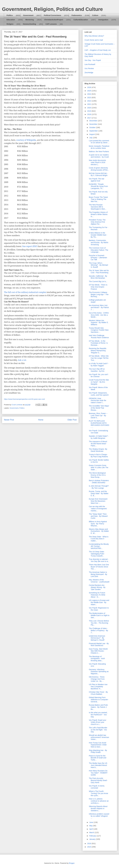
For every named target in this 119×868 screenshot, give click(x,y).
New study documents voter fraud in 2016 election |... (97, 162)
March (92, 832)
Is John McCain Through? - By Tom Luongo (99, 487)
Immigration (103, 20)
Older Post (72, 420)
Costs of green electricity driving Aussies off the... (99, 169)
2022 (89, 101)
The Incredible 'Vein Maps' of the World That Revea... (99, 408)
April (91, 829)
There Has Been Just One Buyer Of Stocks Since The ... (99, 567)
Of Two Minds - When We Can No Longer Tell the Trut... (99, 358)
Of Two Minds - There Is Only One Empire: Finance (98, 287)
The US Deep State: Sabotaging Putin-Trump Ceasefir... (97, 554)
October (93, 127)
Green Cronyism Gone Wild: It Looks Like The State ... (99, 467)
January (93, 839)
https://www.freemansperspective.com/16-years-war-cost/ (24, 399)
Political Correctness (52, 15)
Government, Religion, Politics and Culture (52, 9)
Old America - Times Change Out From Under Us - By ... (97, 679)
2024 (89, 94)
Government (28, 15)
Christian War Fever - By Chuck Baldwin (98, 693)
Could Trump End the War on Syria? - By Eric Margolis (99, 382)
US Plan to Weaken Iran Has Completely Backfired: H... (98, 687)
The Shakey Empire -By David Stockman (98, 450)
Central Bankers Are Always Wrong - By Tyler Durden (97, 587)
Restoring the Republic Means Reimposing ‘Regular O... (98, 351)
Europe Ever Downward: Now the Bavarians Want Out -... (98, 501)
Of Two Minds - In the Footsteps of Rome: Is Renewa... (98, 343)
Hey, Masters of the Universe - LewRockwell (99, 581)
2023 (89, 98)
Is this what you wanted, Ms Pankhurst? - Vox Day (98, 715)
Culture (95, 15)
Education (11, 20)
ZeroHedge (89, 73)
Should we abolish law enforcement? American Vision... (99, 737)
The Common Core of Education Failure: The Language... (99, 250)
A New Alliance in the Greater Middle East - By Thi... (98, 235)
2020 (89, 108)
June (91, 822)
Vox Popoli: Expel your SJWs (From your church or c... (98, 722)
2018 (89, 114)
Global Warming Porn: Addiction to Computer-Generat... (99, 700)
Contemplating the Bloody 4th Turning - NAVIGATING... (99, 546)
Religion (10, 24)
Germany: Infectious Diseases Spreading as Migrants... (99, 672)
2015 (89, 847)
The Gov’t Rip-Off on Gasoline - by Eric (97, 370)
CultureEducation (81, 20)
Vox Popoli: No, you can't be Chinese (98, 375)
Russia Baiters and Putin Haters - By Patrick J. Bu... (98, 707)
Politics (10, 15)
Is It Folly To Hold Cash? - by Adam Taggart (99, 365)
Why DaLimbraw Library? (94, 36)
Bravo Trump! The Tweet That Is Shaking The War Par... (98, 199)
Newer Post (9, 420)
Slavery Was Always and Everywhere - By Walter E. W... (99, 531)
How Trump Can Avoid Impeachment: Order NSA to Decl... (98, 745)
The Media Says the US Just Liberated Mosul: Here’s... (98, 765)
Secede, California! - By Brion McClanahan (98, 277)
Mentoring (30, 20)
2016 (89, 843)
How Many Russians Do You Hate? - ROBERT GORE (98, 773)
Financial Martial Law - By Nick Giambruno (99, 645)
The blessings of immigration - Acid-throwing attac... (97, 659)
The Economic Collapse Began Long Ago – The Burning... (99, 294)
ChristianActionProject (54, 20)
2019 (89, 111)
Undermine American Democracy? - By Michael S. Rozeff (97, 638)
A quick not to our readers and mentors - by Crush (99, 156)
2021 (89, 104)
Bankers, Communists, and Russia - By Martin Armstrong (99, 242)
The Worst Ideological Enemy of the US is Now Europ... (97, 475)
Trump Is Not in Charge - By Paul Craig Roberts (98, 456)
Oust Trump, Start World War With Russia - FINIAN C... (98, 651)
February (93, 836)
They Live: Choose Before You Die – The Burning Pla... (99, 623)
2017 (89, 118)
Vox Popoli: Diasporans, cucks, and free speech (99, 394)
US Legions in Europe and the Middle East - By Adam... (99, 602)
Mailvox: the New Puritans (99, 151)
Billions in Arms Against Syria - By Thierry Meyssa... (98, 524)
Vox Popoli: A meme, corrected (97, 787)
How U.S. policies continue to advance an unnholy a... (99, 801)
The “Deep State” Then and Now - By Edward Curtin (98, 516)
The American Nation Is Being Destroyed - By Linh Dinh (98, 574)
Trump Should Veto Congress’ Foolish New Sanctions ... (99, 330)
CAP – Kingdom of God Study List (98, 50)
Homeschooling (29, 24)
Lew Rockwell (90, 64)
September (94, 131)
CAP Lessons (51, 24)
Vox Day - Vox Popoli (93, 60)
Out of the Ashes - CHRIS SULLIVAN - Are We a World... (99, 315)
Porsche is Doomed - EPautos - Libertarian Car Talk (98, 258)
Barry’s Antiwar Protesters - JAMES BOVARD (99, 482)
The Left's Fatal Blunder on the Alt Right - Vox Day (98, 730)
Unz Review (89, 68)
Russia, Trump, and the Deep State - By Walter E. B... (99, 493)
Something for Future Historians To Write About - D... (97, 595)
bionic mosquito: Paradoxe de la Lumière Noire (99, 147)
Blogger (72, 863)
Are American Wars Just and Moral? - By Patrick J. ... (99, 307)
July (91, 138)
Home (41, 420)
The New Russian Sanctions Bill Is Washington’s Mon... (98, 207)
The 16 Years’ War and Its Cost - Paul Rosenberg (99, 271)
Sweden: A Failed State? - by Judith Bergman (99, 437)
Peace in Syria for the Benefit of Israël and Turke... (98, 758)
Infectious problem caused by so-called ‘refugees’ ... (99, 816)
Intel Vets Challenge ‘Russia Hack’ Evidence (99, 336)
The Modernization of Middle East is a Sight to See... (99, 615)
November (93, 124)
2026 (89, 87)
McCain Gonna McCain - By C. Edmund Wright (98, 174)
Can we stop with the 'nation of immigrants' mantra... (98, 509)
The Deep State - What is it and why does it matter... (99, 539)
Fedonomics (77, 15)
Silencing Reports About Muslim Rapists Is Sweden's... (98, 808)
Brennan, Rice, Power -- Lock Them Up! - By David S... (98, 415)
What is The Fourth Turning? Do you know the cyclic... (98, 793)
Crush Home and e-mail (94, 40)
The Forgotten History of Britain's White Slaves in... (98, 214)
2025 (89, 91)
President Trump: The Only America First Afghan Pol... (97, 222)
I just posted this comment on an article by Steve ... (99, 142)
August (92, 134)
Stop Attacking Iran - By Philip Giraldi (98, 751)
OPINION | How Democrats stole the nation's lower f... (98, 401)
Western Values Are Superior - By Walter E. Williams (99, 323)
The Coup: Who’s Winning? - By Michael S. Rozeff (98, 265)
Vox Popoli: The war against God (97, 180)
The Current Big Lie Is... (98, 281)
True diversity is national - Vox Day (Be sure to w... (99, 560)
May (91, 826)
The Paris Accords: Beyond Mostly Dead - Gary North (98, 780)
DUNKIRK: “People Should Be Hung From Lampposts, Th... (98, 186)
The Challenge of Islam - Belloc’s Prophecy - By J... (98, 630)
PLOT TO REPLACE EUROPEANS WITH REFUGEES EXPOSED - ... (99, 424)
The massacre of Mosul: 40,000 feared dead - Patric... (98, 444)
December (93, 121)
